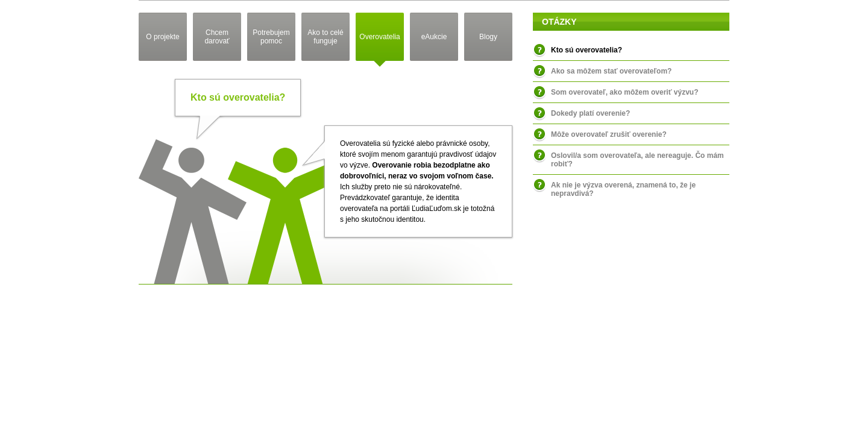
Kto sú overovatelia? (587, 50)
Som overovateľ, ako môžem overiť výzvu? (624, 92)
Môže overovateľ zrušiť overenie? (609, 134)
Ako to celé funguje (325, 37)
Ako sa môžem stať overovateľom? (611, 71)
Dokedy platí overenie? (590, 113)
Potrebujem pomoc (271, 37)
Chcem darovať (217, 37)
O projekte (162, 37)
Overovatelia (379, 37)
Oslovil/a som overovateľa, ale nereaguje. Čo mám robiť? (637, 160)
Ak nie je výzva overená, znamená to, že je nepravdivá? (623, 189)
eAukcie (434, 37)
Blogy (488, 37)
